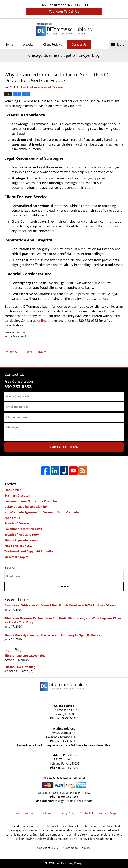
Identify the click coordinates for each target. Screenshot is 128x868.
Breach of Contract (18, 523)
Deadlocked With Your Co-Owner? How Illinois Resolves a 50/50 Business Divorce (60, 605)
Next (42, 351)
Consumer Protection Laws (23, 529)
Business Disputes (17, 496)
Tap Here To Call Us (64, 12)
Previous (12, 351)
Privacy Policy (67, 813)
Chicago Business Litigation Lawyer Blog (64, 29)
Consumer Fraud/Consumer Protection (32, 501)
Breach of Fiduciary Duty (22, 535)
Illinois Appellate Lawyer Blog (25, 656)
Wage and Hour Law (18, 546)
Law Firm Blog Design (64, 863)
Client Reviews (53, 44)
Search (64, 586)
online (42, 321)
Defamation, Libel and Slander (26, 507)
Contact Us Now (64, 447)
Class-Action (13, 490)
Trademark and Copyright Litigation (30, 551)
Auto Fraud (20, 333)
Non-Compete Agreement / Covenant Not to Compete (41, 512)
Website (28, 44)
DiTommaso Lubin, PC (76, 848)
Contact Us (79, 44)
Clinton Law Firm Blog (20, 667)
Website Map (107, 813)
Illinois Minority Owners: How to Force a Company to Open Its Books (52, 635)
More (121, 44)
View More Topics (16, 557)
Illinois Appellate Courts (21, 540)
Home (9, 44)
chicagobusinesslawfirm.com (74, 801)
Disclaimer (47, 813)
